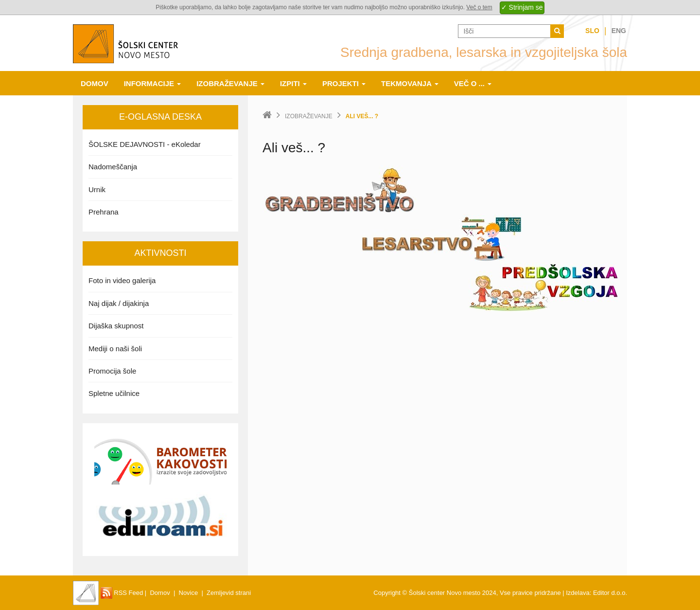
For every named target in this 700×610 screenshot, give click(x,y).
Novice (189, 593)
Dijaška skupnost (116, 326)
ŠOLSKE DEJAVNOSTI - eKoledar (145, 144)
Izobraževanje (230, 83)
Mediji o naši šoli (115, 349)
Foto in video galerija (122, 280)
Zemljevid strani (229, 593)
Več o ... (473, 83)
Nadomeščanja (113, 167)
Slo (592, 31)
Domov (95, 83)
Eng (619, 31)
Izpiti (293, 83)
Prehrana (104, 212)
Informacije (153, 83)
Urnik (97, 189)
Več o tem (479, 7)
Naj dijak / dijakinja (119, 303)
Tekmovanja (410, 83)
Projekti (344, 83)
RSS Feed (122, 593)
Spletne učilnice (114, 393)
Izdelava (577, 593)
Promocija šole (112, 371)
